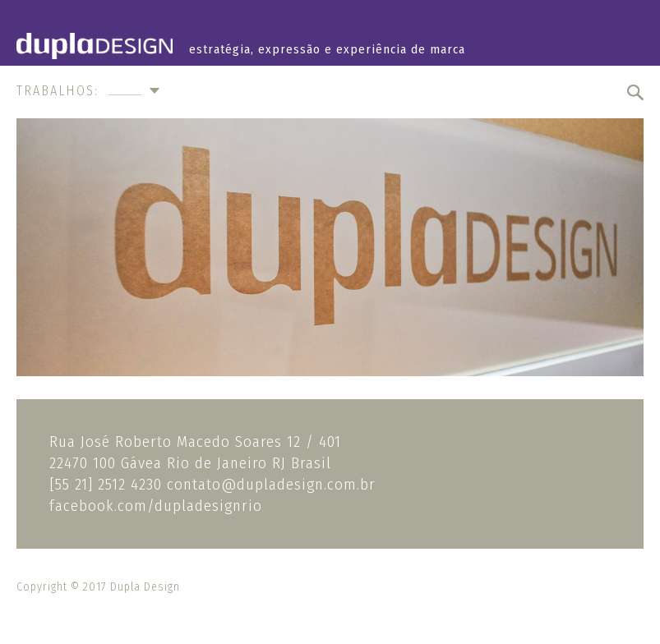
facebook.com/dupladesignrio (156, 506)
